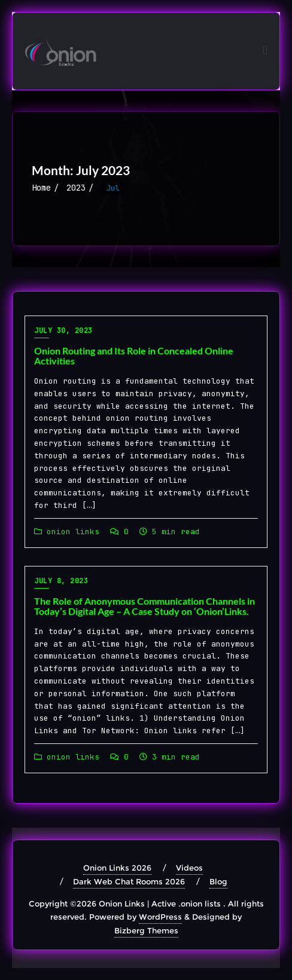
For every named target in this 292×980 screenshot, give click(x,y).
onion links (67, 532)
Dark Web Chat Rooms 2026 (129, 881)
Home (41, 188)
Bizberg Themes (146, 930)
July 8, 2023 (61, 581)
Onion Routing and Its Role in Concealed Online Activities (134, 356)
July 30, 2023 (63, 330)
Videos (189, 868)
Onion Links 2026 (117, 868)
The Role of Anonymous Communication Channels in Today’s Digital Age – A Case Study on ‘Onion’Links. (145, 606)
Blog (218, 881)
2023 (76, 188)
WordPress (160, 917)
